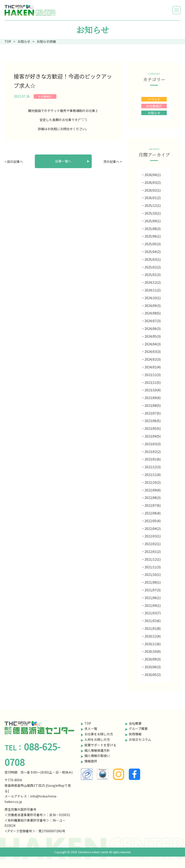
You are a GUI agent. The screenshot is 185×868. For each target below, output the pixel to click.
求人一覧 (91, 729)
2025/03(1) (153, 259)
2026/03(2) (153, 182)
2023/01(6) (153, 459)
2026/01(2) (153, 198)
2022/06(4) (153, 513)
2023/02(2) (153, 452)
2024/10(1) (153, 298)
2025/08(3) (153, 229)
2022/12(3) (153, 467)
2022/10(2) (153, 482)
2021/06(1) (153, 598)
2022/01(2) (153, 552)
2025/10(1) (153, 213)
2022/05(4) (153, 521)
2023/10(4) (153, 390)
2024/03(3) (153, 352)
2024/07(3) (153, 321)
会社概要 (135, 723)
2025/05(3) (153, 244)
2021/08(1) (153, 582)
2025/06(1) (153, 236)
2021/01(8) (153, 628)
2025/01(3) (153, 275)
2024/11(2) (153, 290)
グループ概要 (138, 729)
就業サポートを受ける (100, 745)
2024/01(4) (153, 367)
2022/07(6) (153, 505)
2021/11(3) (153, 567)
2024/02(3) (153, 359)
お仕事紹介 (45, 96)
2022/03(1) (153, 536)
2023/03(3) (153, 444)
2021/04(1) (153, 605)
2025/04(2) (153, 252)
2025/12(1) (153, 205)
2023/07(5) (153, 413)
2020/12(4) (153, 636)
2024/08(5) (153, 313)
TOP (88, 723)
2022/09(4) (153, 490)
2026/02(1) (153, 190)
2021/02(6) (153, 621)
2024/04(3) (153, 344)
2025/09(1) (153, 221)
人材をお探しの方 (97, 739)
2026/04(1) (153, 175)
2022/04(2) (153, 529)
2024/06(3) (153, 329)
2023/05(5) (153, 428)
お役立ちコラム (140, 739)
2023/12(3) (153, 375)
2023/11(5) (153, 382)
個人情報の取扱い (97, 756)
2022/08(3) (153, 498)
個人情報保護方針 (97, 750)
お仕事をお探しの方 (99, 734)
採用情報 (135, 734)
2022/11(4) (153, 475)
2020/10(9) (153, 651)
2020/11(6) (153, 644)
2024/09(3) (153, 306)
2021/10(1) (153, 574)
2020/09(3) (153, 659)
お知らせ (154, 113)
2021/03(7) (153, 613)
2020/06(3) (153, 667)
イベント (154, 99)
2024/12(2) (153, 282)
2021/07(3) (153, 590)
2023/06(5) (153, 421)
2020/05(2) (153, 675)
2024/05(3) (153, 336)
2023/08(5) (153, 405)
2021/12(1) (153, 559)
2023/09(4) (153, 398)
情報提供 (91, 761)
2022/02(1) (153, 544)
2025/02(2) (153, 267)
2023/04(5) (153, 436)
